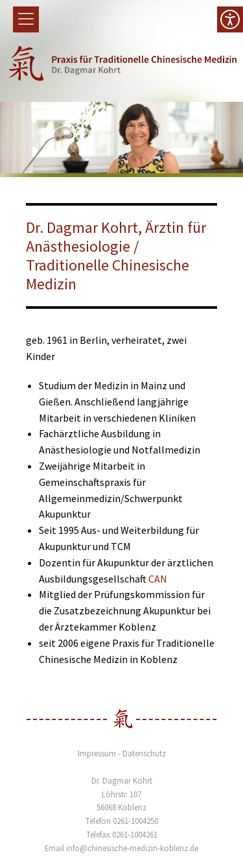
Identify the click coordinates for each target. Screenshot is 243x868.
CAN (158, 579)
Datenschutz (144, 753)
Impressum (97, 753)
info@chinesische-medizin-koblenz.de (132, 848)
